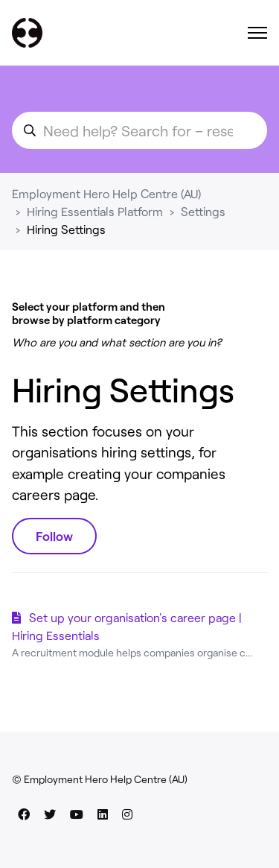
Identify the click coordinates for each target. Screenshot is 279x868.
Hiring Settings (66, 229)
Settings (203, 211)
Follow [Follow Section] (54, 536)
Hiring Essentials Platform (95, 211)
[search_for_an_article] (139, 130)
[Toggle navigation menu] (257, 33)
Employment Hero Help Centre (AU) (106, 193)
